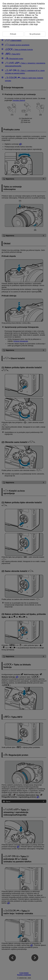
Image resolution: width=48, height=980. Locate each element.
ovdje (5, 13)
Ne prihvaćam (35, 34)
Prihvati (23, 13)
